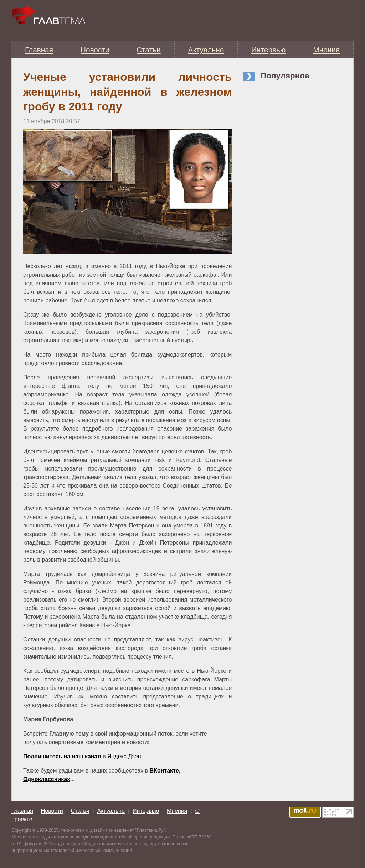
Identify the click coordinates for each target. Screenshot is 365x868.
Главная (39, 50)
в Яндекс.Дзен (82, 756)
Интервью (268, 50)
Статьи (148, 50)
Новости (95, 50)
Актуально (206, 50)
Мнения (326, 50)
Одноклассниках (47, 779)
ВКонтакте (164, 771)
